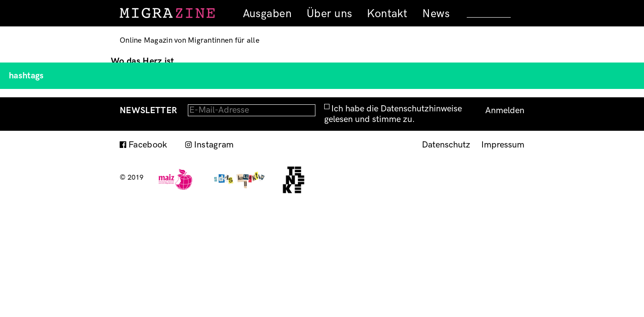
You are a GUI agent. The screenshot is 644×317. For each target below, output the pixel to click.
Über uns (329, 14)
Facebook (148, 145)
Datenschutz (446, 145)
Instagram (214, 145)
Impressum (503, 145)
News (436, 14)
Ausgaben (267, 14)
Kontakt (387, 14)
